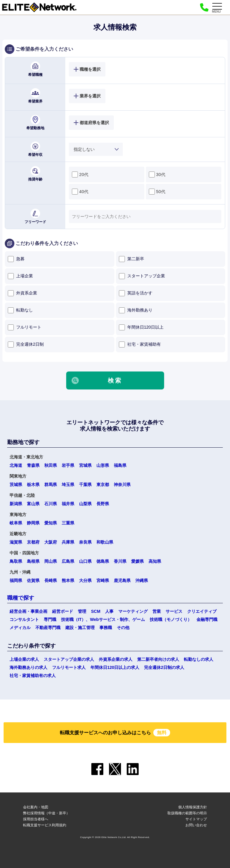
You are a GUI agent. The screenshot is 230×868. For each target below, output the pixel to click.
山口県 (85, 561)
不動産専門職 (48, 628)
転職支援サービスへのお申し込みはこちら (115, 733)
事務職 (106, 628)
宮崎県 (103, 580)
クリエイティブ (202, 611)
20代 (80, 174)
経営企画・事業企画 (28, 611)
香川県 (120, 561)
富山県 (33, 504)
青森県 (33, 465)
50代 (157, 192)
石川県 (51, 504)
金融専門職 (207, 619)
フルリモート (25, 327)
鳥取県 (16, 561)
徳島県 (103, 561)
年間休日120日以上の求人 (115, 667)
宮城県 (85, 465)
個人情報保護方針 (193, 807)
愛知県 (51, 523)
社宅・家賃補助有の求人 (33, 676)
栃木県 (33, 485)
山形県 (103, 465)
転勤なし (20, 310)
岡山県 (51, 561)
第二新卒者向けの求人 (158, 659)
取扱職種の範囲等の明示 (187, 813)
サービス (174, 611)
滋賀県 (16, 542)
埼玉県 (68, 485)
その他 (123, 628)
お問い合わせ (196, 825)
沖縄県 (142, 580)
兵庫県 (68, 542)
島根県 (33, 561)
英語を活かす (136, 293)
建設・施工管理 (80, 628)
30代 (157, 174)
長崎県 (51, 580)
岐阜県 (16, 523)
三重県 (68, 523)
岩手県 (68, 465)
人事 (109, 611)
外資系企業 (22, 293)
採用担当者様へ (36, 819)
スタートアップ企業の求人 (69, 659)
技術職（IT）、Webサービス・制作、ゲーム (103, 619)
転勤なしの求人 (199, 659)
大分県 (85, 580)
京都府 (33, 542)
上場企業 (20, 276)
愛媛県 (137, 561)
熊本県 (68, 580)
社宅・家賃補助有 (140, 345)
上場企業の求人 (24, 659)
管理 (82, 611)
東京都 (103, 485)
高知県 (155, 561)
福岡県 (16, 580)
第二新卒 (131, 259)
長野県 (103, 504)
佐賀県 (33, 580)
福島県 (120, 465)
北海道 (16, 465)
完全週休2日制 (26, 345)
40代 (80, 192)
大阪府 (51, 542)
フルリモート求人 (69, 667)
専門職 (50, 619)
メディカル (20, 628)
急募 (16, 259)
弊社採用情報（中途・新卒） (46, 813)
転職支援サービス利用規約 (45, 825)
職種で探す (21, 598)
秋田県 (51, 465)
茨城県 (16, 485)
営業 (157, 611)
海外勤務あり (136, 310)
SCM (96, 611)
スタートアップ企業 (142, 276)
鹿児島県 (122, 580)
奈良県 (85, 542)
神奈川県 (122, 485)
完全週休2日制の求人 (164, 667)
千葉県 (85, 485)
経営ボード (63, 611)
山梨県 (85, 504)
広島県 (68, 561)
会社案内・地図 (36, 807)
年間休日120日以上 (141, 327)
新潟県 (16, 504)
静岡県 (33, 523)
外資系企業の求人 (116, 659)
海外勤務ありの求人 (28, 667)
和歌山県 (105, 542)
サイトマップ (196, 819)
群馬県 (51, 485)
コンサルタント (24, 619)
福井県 (68, 504)
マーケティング (133, 611)
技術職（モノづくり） (171, 619)
